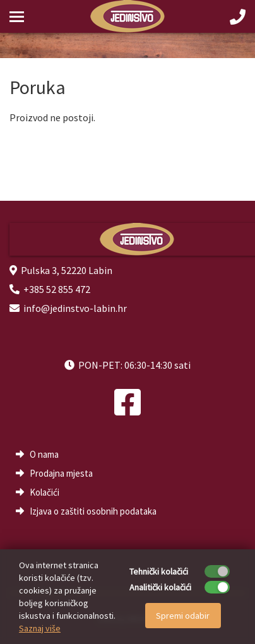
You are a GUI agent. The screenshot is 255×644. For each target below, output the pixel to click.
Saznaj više (40, 628)
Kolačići (44, 492)
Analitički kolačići (160, 587)
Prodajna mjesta (61, 473)
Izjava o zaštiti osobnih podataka (93, 511)
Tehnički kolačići (159, 571)
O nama (44, 454)
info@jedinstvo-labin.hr (75, 308)
